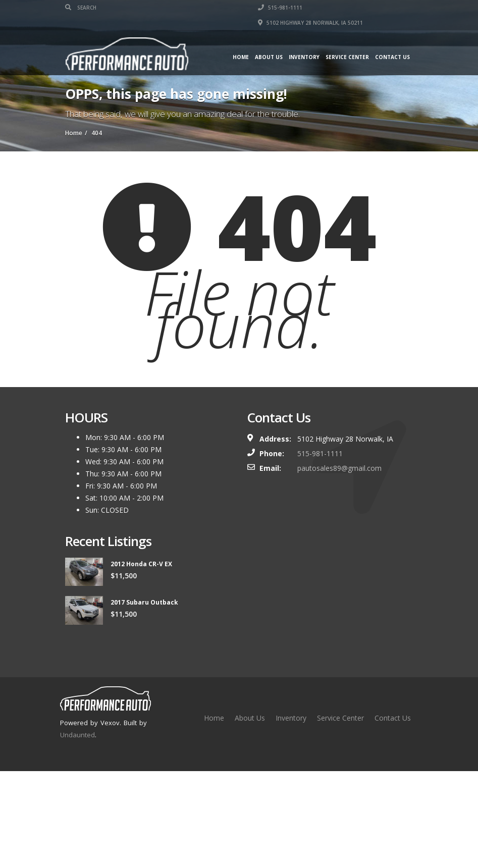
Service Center (347, 57)
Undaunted (77, 735)
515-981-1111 (280, 8)
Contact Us (392, 57)
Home (241, 57)
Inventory (304, 57)
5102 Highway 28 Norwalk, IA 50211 (310, 23)
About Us (269, 57)
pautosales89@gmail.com (339, 468)
